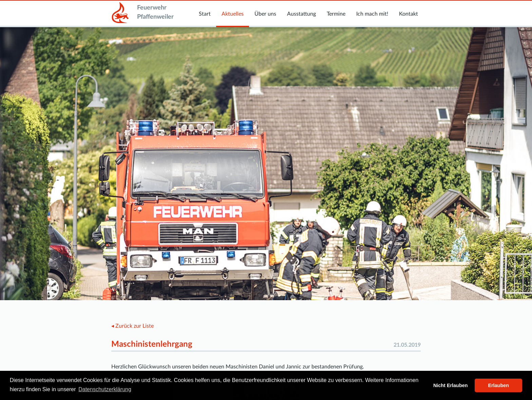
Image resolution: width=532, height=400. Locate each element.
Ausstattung (301, 14)
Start (205, 14)
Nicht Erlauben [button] (451, 385)
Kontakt (408, 14)
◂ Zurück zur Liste (132, 326)
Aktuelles (233, 14)
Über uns (265, 14)
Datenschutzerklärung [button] (105, 389)
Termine (336, 14)
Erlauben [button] (498, 385)
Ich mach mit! (372, 14)
